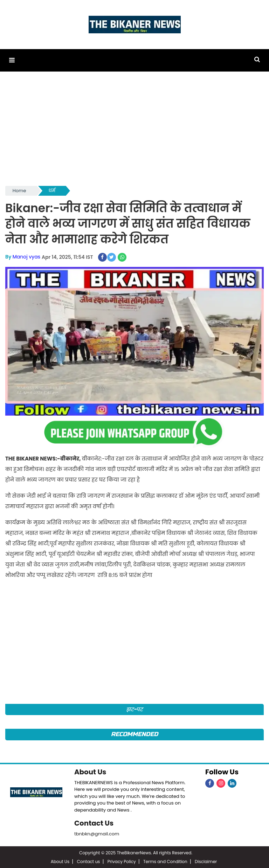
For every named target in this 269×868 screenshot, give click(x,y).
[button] (12, 60)
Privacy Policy (122, 861)
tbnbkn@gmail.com (97, 833)
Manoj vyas (26, 257)
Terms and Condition (165, 861)
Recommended (134, 734)
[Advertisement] (134, 132)
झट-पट (135, 709)
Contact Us (94, 822)
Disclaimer (206, 861)
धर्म (52, 191)
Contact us (88, 861)
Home (19, 191)
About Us (90, 772)
